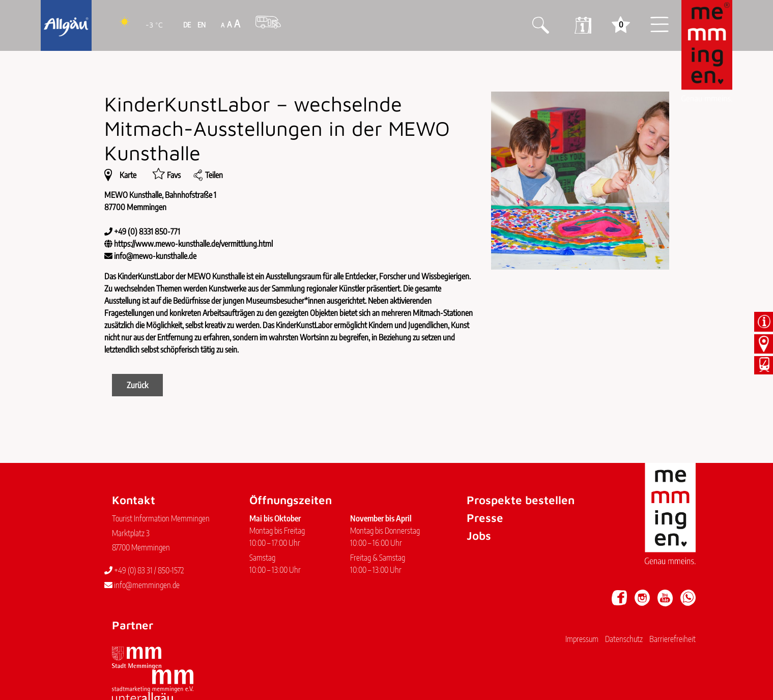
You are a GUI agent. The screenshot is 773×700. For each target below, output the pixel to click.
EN (201, 25)
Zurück (137, 385)
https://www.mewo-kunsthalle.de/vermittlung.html (193, 244)
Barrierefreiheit (672, 639)
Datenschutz (624, 639)
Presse (485, 518)
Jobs (479, 535)
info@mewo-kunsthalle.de (155, 256)
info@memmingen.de (142, 585)
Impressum (582, 639)
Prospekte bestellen (521, 500)
